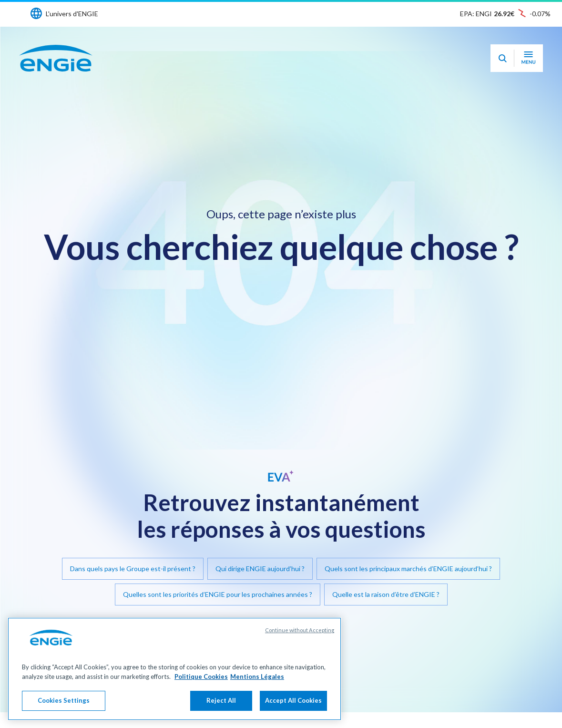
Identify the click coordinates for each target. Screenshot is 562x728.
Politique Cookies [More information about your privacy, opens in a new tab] (201, 677)
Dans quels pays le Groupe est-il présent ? (133, 569)
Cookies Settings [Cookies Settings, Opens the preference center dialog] (64, 700)
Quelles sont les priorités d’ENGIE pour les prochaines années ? (218, 594)
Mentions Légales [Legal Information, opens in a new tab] (257, 677)
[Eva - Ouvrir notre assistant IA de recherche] (502, 58)
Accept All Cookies (293, 700)
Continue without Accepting (300, 630)
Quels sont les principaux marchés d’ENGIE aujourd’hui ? (408, 569)
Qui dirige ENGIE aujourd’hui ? (260, 569)
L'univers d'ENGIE (72, 14)
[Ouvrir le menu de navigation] (528, 58)
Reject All (221, 700)
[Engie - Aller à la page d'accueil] (56, 58)
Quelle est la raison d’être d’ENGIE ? (386, 594)
